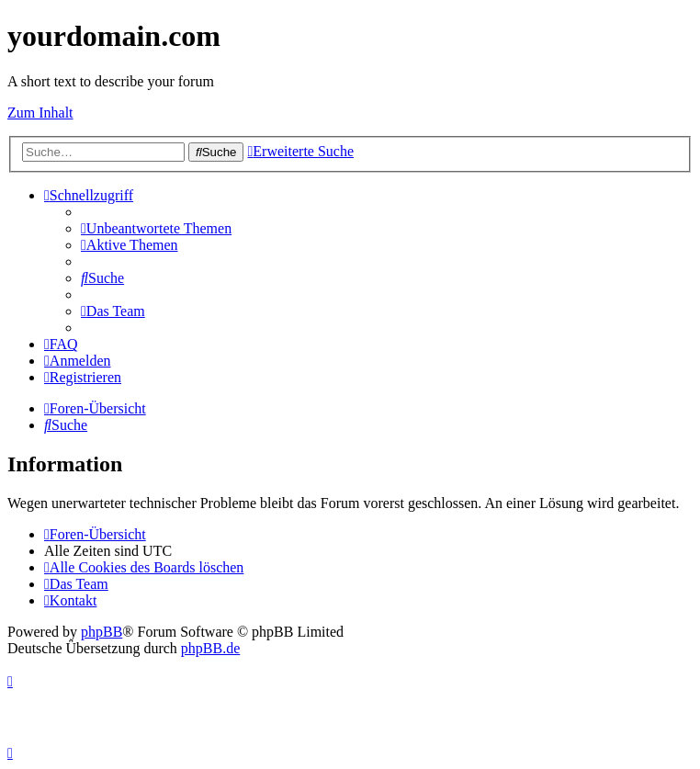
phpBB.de (210, 648)
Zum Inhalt (40, 113)
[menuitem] (156, 228)
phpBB (102, 632)
